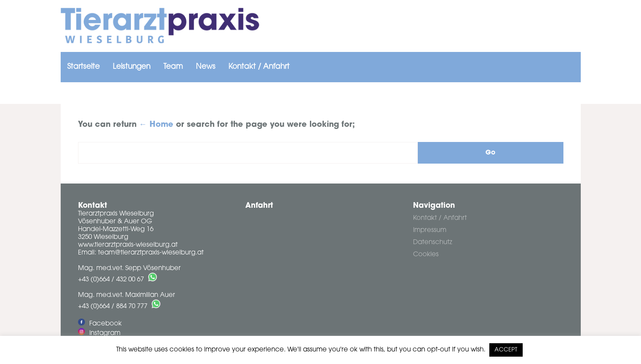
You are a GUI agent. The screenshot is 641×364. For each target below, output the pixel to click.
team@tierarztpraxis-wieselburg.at (151, 253)
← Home (156, 125)
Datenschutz (433, 243)
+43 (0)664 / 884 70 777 (113, 307)
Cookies (426, 255)
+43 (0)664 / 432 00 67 (111, 280)
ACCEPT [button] (506, 350)
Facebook (100, 324)
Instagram (99, 333)
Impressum (430, 230)
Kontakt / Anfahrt (440, 218)
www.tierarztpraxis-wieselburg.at (128, 245)
